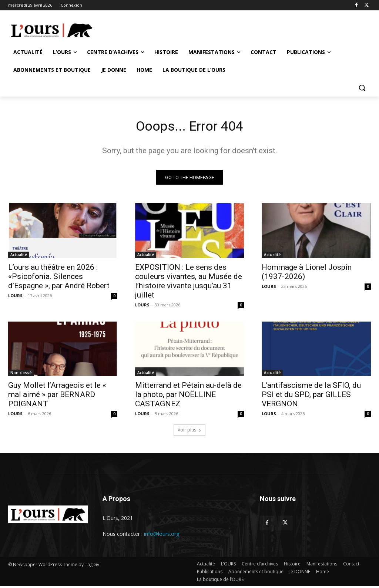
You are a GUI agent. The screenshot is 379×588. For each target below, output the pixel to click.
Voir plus (189, 432)
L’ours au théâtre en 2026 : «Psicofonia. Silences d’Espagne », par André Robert (59, 278)
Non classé (21, 375)
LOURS (15, 297)
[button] (362, 88)
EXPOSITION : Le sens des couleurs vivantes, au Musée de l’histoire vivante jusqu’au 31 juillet (189, 283)
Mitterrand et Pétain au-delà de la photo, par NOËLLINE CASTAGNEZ (188, 397)
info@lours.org (162, 536)
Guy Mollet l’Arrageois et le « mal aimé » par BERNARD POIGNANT (57, 397)
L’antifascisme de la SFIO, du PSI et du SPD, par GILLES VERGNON (311, 397)
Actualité (19, 256)
